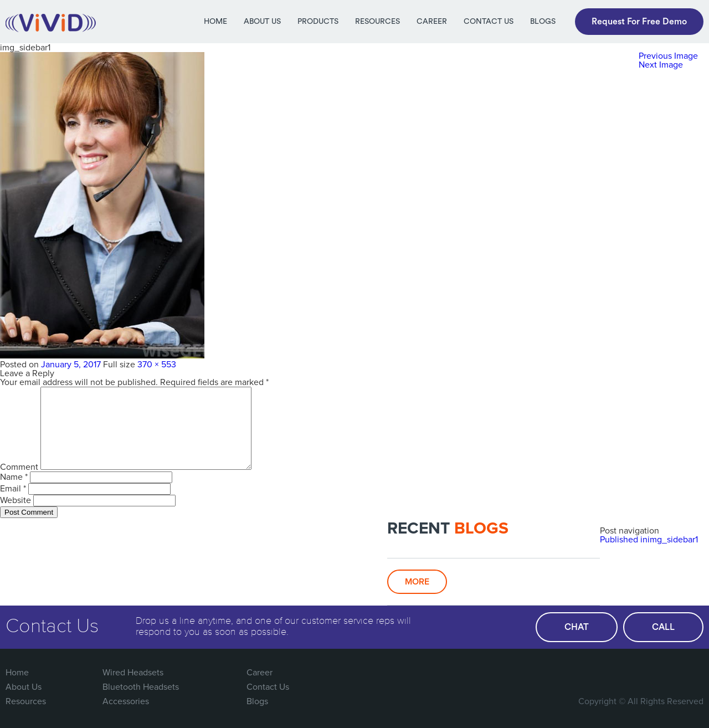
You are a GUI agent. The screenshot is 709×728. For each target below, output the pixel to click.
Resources (377, 22)
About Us (262, 22)
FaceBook (603, 673)
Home (215, 22)
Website (16, 500)
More (417, 582)
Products (318, 22)
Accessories (126, 701)
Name (14, 477)
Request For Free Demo (639, 22)
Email (13, 489)
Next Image (661, 65)
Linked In (693, 673)
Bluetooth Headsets (141, 687)
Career (432, 22)
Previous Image (668, 56)
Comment (19, 467)
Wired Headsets (133, 673)
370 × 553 (157, 365)
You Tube (671, 673)
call (663, 627)
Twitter (625, 673)
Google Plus (648, 673)
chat (577, 627)
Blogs (543, 22)
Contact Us (489, 22)
